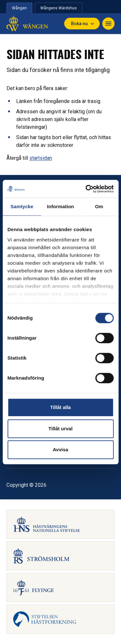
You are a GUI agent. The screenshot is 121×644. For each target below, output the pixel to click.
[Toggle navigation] (108, 24)
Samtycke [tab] (22, 206)
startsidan (41, 158)
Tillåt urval (60, 429)
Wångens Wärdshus (59, 8)
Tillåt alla (61, 407)
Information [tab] (61, 206)
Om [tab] (99, 206)
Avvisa (61, 450)
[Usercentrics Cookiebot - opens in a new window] (86, 189)
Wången (19, 8)
